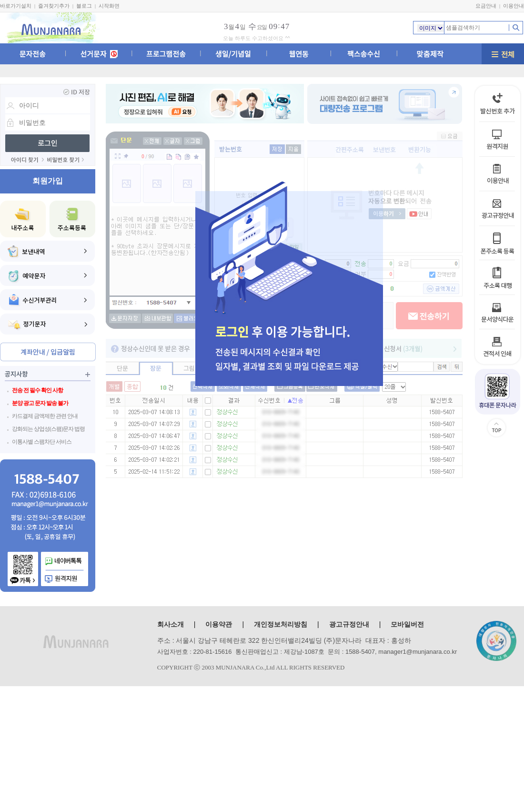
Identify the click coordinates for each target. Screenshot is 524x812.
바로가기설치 (16, 6)
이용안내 (514, 6)
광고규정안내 (349, 624)
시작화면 (109, 6)
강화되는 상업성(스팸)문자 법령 (48, 429)
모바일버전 (407, 624)
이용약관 (219, 624)
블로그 (84, 6)
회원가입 (48, 181)
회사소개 (171, 624)
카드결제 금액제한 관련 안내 (45, 416)
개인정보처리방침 (281, 624)
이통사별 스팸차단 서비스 (42, 442)
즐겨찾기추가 (54, 6)
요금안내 (486, 6)
